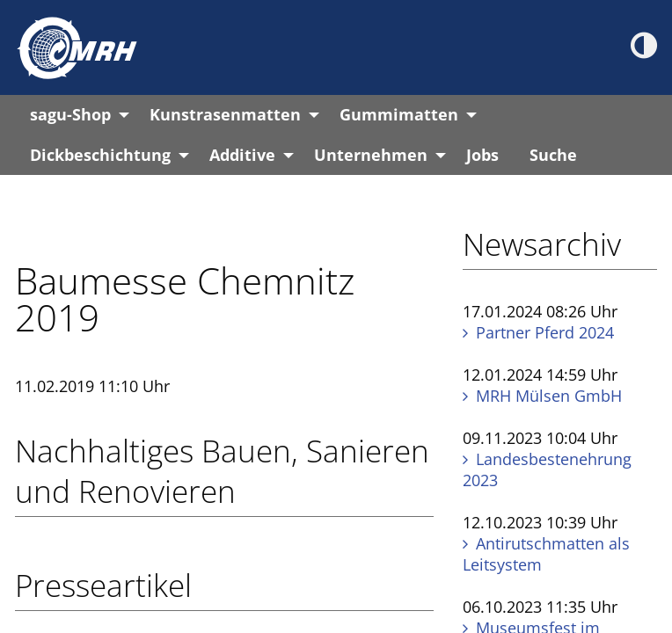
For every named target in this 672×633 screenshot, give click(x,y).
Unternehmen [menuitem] (371, 155)
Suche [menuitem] (553, 155)
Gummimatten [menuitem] (399, 114)
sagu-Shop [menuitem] (70, 114)
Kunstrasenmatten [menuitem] (225, 114)
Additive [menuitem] (242, 155)
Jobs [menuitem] (482, 155)
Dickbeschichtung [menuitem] (100, 155)
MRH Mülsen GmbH (549, 396)
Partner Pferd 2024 (545, 332)
